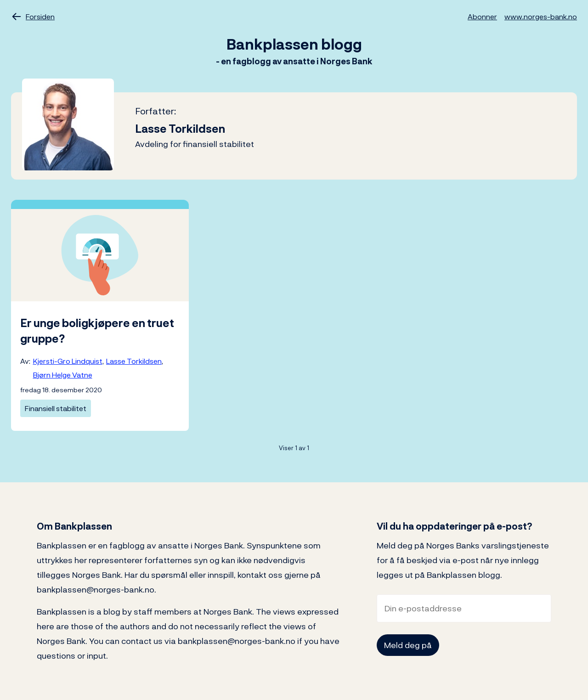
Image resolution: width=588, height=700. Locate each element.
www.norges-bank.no (541, 17)
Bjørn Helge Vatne (63, 375)
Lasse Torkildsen (134, 361)
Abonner (482, 17)
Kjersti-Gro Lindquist (68, 361)
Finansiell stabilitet (56, 408)
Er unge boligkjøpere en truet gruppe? (97, 331)
